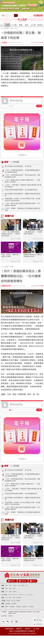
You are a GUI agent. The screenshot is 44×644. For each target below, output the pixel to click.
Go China (4, 603)
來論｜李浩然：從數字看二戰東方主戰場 (10, 259)
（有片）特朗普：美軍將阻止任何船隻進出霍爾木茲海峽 (23, 212)
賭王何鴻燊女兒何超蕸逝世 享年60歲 (19, 166)
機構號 (18, 609)
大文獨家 (4, 43)
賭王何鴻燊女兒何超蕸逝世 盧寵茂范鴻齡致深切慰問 (23, 196)
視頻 (11, 271)
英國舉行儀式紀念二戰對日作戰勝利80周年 (33, 259)
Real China (30, 603)
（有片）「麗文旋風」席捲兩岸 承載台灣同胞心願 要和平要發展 (23, 187)
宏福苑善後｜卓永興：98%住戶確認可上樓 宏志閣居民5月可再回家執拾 (23, 202)
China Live (22, 603)
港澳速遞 (25, 615)
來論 (10, 600)
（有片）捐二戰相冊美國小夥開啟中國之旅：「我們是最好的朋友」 (10, 237)
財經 (27, 594)
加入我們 (36, 637)
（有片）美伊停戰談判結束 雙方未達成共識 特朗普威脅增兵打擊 (23, 177)
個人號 (13, 609)
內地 (10, 594)
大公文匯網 (5, 28)
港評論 (15, 600)
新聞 (3, 594)
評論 (39, 106)
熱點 (6, 597)
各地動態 (18, 615)
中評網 (34, 620)
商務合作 (28, 637)
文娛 (11, 28)
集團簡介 (13, 589)
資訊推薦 (12, 615)
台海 (19, 594)
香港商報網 (11, 620)
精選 (14, 597)
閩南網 (10, 622)
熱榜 (6, 162)
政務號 (8, 609)
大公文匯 (22, 20)
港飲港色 (19, 606)
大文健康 (31, 615)
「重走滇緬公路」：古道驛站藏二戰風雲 (33, 236)
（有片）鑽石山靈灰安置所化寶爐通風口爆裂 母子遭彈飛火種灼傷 (23, 207)
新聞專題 (8, 612)
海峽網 (38, 620)
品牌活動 (24, 589)
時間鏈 (17, 162)
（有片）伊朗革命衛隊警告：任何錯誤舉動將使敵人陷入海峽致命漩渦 (23, 171)
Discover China (13, 603)
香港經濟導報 (23, 620)
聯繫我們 (19, 637)
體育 (10, 606)
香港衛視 (17, 620)
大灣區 (15, 594)
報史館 (34, 589)
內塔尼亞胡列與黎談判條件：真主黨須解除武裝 (22, 191)
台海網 (14, 622)
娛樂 (14, 606)
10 (3, 212)
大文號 (3, 609)
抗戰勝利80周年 (6, 290)
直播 (10, 597)
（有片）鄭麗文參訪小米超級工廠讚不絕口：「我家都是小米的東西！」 (23, 182)
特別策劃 (14, 612)
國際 (23, 594)
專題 (3, 612)
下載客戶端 (39, 15)
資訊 (3, 615)
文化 (16, 28)
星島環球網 (29, 620)
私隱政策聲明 (9, 637)
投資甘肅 (11, 624)
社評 (6, 600)
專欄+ (7, 615)
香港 (6, 594)
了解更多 (22, 155)
